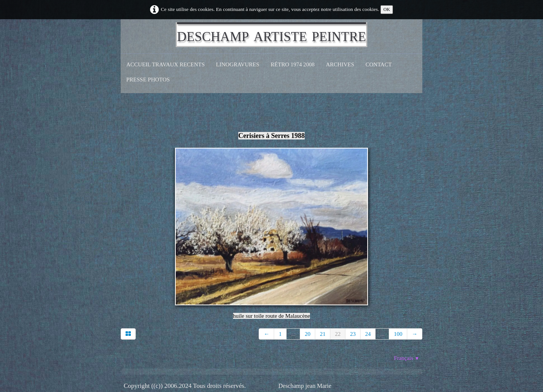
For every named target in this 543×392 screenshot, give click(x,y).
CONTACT (379, 64)
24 (368, 334)
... (293, 334)
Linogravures (238, 64)
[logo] (271, 35)
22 (338, 334)
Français (407, 358)
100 (398, 334)
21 (323, 334)
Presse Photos (148, 80)
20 (308, 334)
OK (387, 9)
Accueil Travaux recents (166, 64)
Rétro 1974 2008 (293, 64)
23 (353, 334)
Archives (340, 64)
